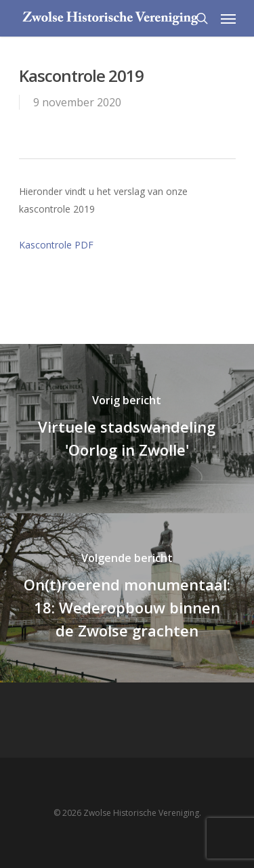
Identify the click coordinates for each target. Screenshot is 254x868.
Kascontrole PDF (56, 245)
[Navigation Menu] (228, 18)
